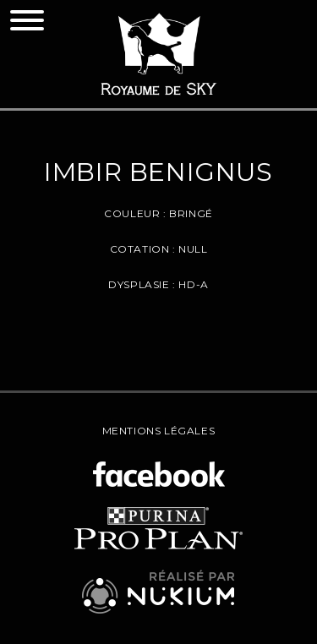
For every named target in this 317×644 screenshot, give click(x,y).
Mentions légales (159, 431)
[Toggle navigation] (27, 20)
